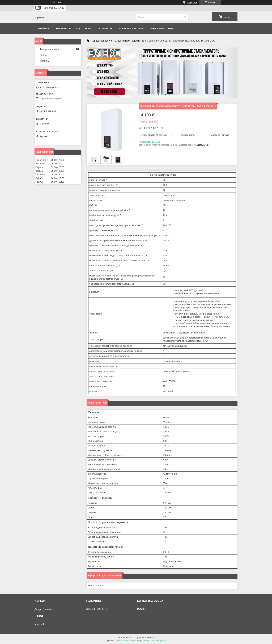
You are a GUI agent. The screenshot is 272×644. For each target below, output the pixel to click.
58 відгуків (192, 2)
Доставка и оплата (131, 28)
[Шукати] (185, 17)
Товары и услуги (67, 28)
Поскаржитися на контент (127, 641)
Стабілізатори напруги (127, 41)
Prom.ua (152, 638)
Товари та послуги (102, 41)
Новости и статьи (162, 28)
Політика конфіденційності (154, 641)
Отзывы (44, 61)
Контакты (106, 28)
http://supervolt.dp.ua (50, 98)
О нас (89, 28)
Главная (43, 28)
